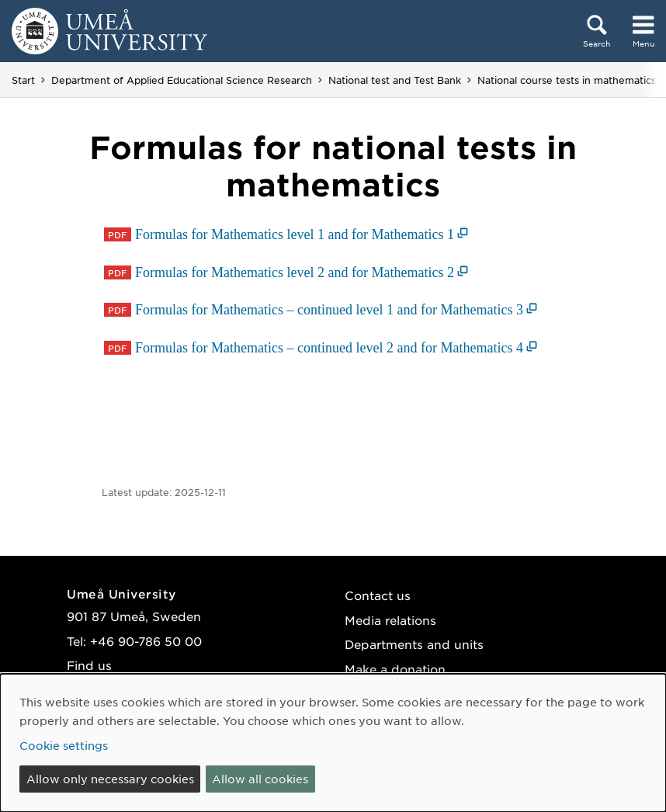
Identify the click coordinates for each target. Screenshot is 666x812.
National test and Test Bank (395, 80)
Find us (89, 665)
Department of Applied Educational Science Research (182, 80)
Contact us (378, 595)
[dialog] (333, 743)
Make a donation (395, 669)
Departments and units (414, 644)
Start (23, 80)
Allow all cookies (260, 779)
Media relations (390, 620)
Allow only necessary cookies (110, 779)
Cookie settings (64, 745)
